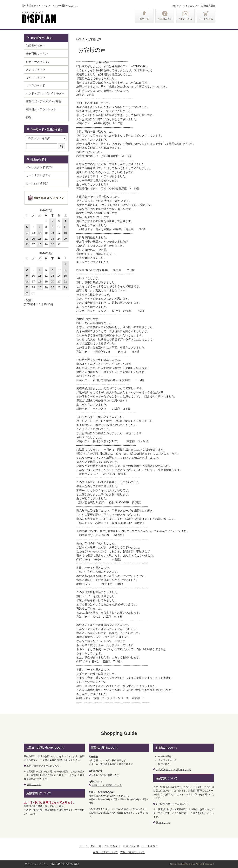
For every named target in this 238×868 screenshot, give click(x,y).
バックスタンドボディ (40, 167)
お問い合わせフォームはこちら (43, 766)
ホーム (84, 846)
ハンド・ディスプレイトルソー (45, 93)
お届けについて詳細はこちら (107, 785)
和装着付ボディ (36, 46)
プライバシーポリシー (37, 864)
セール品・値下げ (37, 183)
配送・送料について (105, 852)
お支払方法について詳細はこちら (174, 770)
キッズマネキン (36, 77)
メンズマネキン (36, 70)
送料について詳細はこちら (105, 775)
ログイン (176, 6)
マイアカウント (191, 6)
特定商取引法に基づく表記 (65, 864)
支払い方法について (133, 852)
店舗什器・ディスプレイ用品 (44, 101)
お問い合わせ (185, 19)
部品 (29, 117)
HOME (80, 39)
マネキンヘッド (36, 85)
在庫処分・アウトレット (41, 109)
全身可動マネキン (37, 54)
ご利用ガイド (165, 19)
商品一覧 (144, 19)
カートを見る (206, 19)
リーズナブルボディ (38, 175)
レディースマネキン (38, 62)
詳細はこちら (34, 785)
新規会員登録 (208, 6)
